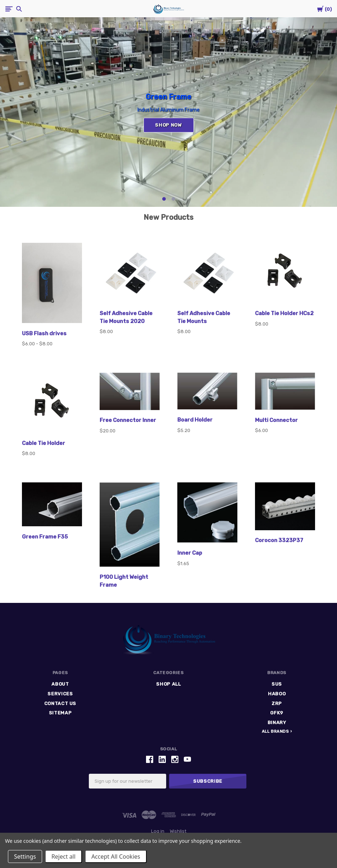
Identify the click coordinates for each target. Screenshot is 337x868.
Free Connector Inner (128, 420)
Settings (25, 856)
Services (60, 694)
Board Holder (195, 420)
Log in (158, 831)
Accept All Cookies (116, 856)
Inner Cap (190, 553)
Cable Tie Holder (44, 443)
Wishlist (178, 831)
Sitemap (60, 713)
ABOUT (60, 684)
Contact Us (60, 703)
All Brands (275, 731)
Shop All (168, 684)
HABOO (277, 694)
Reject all (63, 856)
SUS (277, 684)
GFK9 (277, 713)
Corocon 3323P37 (279, 540)
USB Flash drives (44, 333)
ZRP (277, 703)
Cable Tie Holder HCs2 (284, 313)
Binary (277, 722)
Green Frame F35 (45, 537)
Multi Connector (276, 420)
